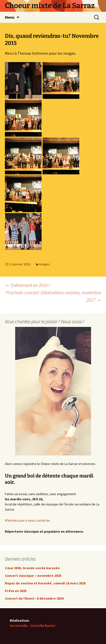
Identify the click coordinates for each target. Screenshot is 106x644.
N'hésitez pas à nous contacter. (28, 520)
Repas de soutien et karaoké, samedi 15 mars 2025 (45, 583)
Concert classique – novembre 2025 (33, 576)
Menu (10, 17)
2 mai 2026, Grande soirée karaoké (32, 568)
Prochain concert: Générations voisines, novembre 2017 (53, 296)
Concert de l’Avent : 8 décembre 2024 (34, 598)
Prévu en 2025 (16, 591)
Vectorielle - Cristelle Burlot (33, 626)
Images (45, 264)
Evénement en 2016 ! (27, 285)
